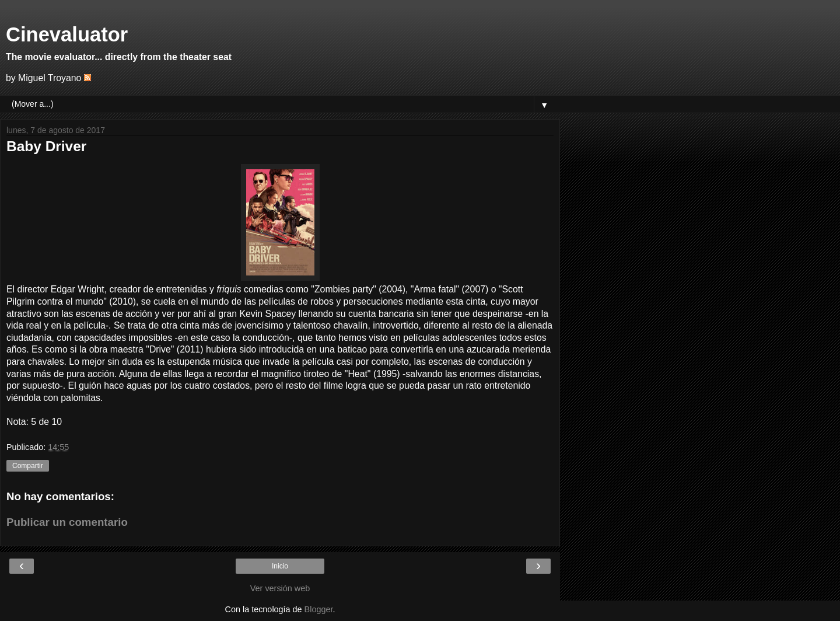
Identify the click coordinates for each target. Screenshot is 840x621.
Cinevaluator (67, 34)
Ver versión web (280, 588)
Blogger (319, 609)
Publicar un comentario (67, 522)
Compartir (28, 466)
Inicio (280, 566)
